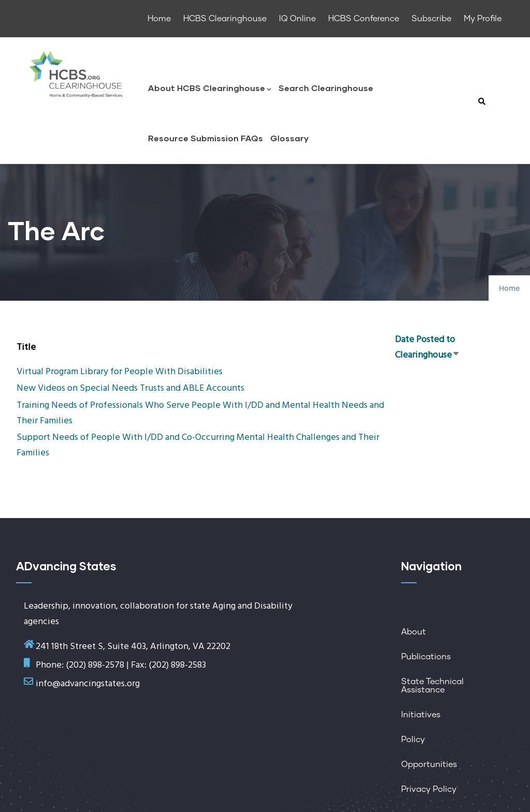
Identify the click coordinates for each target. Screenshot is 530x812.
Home (509, 289)
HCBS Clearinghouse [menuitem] (225, 19)
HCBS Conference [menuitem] (364, 19)
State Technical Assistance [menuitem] (432, 686)
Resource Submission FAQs (205, 138)
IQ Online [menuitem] (297, 19)
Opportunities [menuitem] (429, 764)
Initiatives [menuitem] (421, 715)
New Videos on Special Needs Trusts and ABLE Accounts (130, 388)
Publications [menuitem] (426, 657)
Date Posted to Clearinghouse (428, 348)
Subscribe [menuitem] (431, 19)
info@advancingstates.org (88, 684)
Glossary (289, 138)
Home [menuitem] (159, 19)
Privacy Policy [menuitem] (429, 789)
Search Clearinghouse (326, 88)
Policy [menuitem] (413, 740)
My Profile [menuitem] (483, 19)
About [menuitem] (414, 632)
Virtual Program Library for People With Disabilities (120, 372)
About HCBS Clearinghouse (210, 89)
